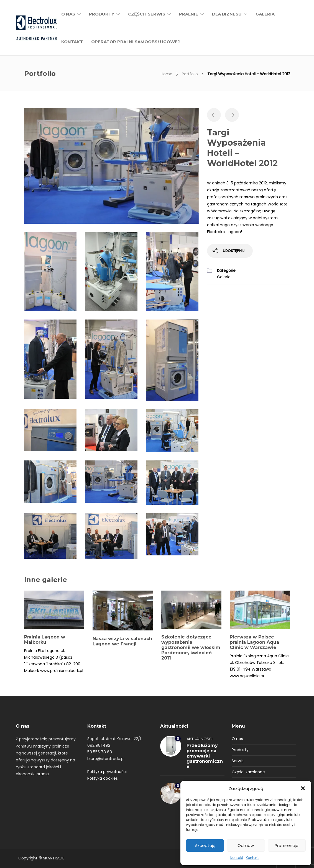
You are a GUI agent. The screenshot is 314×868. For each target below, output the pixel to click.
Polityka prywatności (107, 772)
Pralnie (189, 14)
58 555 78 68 (100, 752)
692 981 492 (99, 745)
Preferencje (287, 845)
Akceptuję (205, 845)
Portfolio (190, 74)
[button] (303, 788)
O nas (68, 14)
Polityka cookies (103, 778)
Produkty (102, 14)
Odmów (246, 845)
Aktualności (200, 739)
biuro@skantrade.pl (106, 759)
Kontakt (237, 858)
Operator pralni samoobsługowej (136, 42)
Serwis (238, 761)
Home (167, 74)
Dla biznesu (227, 14)
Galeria (265, 14)
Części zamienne (248, 772)
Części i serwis (147, 14)
